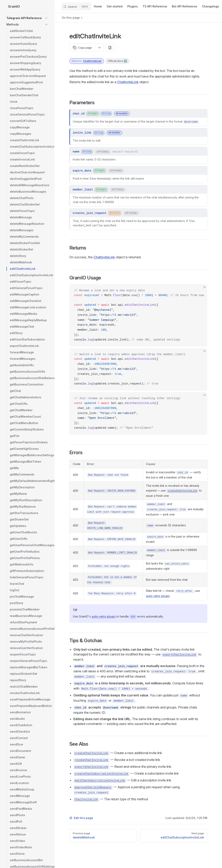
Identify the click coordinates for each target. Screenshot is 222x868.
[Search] (76, 6)
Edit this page (81, 818)
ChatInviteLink (92, 61)
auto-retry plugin (158, 596)
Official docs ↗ (117, 61)
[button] (46, 18)
